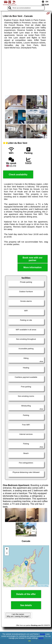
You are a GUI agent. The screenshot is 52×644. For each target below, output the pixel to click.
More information (33, 267)
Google (43, 634)
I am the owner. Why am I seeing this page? (18, 615)
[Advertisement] (26, 72)
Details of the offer (26, 594)
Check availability (18, 175)
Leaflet (33, 586)
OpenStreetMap (43, 586)
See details (26, 605)
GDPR (41, 638)
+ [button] (7, 549)
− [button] (7, 553)
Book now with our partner (33, 259)
